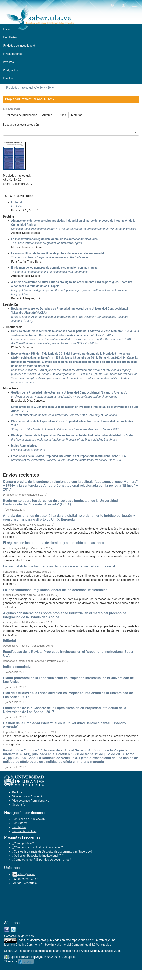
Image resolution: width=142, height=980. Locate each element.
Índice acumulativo (18, 667)
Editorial (9, 641)
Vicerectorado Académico (29, 796)
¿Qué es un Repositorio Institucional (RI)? (39, 856)
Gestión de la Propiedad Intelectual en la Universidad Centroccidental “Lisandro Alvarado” (64, 725)
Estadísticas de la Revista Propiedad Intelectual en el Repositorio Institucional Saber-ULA (69, 654)
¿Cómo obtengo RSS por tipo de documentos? (42, 860)
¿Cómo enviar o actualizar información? (38, 847)
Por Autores (20, 823)
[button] (112, 5)
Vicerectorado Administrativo (31, 801)
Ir (135, 132)
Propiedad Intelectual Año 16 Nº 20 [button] (30, 88)
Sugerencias (26, 936)
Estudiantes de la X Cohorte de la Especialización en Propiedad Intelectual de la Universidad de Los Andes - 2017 (65, 710)
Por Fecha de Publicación (29, 819)
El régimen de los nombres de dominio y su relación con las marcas (55, 543)
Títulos (62, 115)
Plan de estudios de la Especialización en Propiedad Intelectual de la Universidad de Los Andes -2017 (68, 695)
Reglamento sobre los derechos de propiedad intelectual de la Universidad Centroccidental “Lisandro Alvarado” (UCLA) (60, 502)
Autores (47, 115)
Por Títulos (19, 827)
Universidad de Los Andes (72, 951)
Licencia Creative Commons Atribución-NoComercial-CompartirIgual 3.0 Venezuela (57, 945)
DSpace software (19, 957)
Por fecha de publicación (21, 115)
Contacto (10, 936)
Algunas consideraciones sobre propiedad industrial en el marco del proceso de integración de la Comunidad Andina (65, 615)
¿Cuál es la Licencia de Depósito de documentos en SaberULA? (52, 851)
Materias (77, 115)
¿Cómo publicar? (23, 843)
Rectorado (19, 792)
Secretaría (19, 805)
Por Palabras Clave (24, 831)
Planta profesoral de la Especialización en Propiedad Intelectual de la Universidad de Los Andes (68, 680)
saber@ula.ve (26, 874)
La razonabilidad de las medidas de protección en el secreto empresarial (59, 566)
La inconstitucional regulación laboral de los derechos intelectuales (55, 590)
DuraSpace (68, 957)
